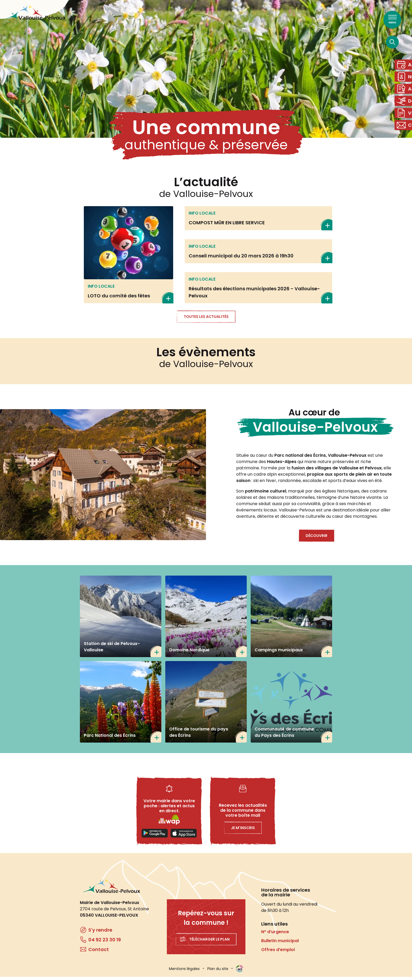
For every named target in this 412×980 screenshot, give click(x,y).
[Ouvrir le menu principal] (392, 20)
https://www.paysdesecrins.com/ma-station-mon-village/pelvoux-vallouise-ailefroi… (206, 705)
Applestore (184, 837)
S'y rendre (100, 933)
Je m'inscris (243, 831)
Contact (405, 137)
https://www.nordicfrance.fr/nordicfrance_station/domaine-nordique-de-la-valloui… (206, 620)
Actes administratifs (405, 94)
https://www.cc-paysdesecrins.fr (291, 705)
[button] (103, 478)
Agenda (405, 66)
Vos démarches (405, 122)
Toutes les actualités (206, 320)
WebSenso (240, 972)
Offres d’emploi (278, 953)
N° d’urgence (275, 935)
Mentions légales (184, 972)
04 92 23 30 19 (105, 943)
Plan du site (218, 972)
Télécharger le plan (209, 942)
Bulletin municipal (280, 944)
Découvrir (316, 539)
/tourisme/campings (291, 620)
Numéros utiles (405, 80)
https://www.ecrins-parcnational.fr (121, 705)
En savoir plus (128, 258)
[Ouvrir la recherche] (392, 42)
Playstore (155, 837)
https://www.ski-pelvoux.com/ (121, 620)
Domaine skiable (405, 108)
